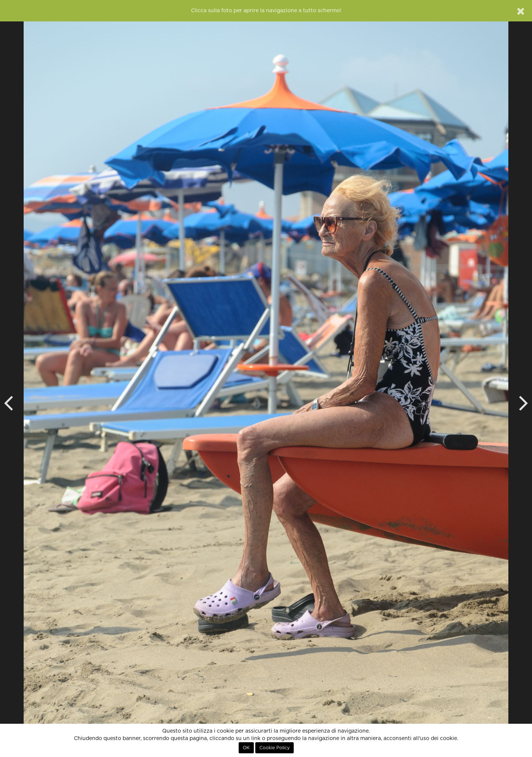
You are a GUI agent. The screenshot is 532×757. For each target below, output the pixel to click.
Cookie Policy (274, 748)
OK (246, 748)
